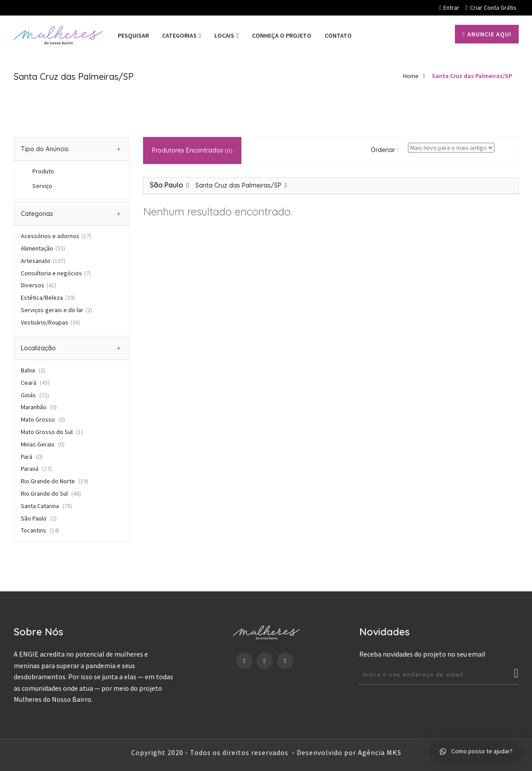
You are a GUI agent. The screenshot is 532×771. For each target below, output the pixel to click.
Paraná (36, 469)
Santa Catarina (47, 506)
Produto (43, 171)
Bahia (33, 370)
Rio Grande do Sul (51, 493)
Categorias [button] (71, 214)
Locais (227, 35)
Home (411, 76)
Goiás (35, 395)
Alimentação (43, 248)
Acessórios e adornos (56, 236)
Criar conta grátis (491, 8)
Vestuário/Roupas (50, 322)
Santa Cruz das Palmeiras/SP (472, 76)
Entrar (449, 8)
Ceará (35, 383)
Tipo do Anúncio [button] (71, 149)
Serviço (42, 186)
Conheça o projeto (282, 35)
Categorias (182, 35)
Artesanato (43, 261)
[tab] (72, 149)
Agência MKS (380, 752)
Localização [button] (71, 348)
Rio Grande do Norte (54, 481)
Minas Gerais (43, 444)
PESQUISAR (133, 35)
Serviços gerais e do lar (56, 310)
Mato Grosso (43, 419)
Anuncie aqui (487, 34)
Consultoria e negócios (56, 273)
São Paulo (39, 518)
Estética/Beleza (48, 297)
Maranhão (39, 407)
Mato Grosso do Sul (52, 432)
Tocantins (40, 530)
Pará (32, 457)
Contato (338, 35)
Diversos (39, 285)
